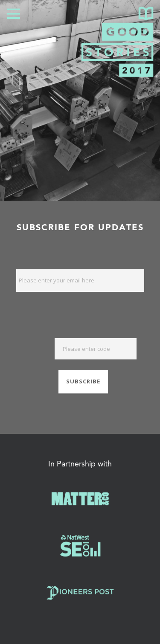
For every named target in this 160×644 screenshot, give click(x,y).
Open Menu (13, 13)
